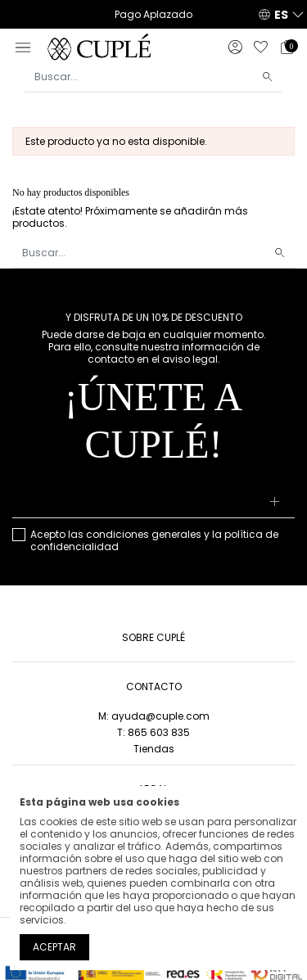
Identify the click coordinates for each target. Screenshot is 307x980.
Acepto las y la (154, 540)
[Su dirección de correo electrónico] (153, 503)
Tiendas (154, 749)
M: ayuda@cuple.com (154, 716)
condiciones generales (144, 534)
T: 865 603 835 (153, 732)
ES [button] (281, 15)
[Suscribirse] (275, 503)
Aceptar (54, 947)
